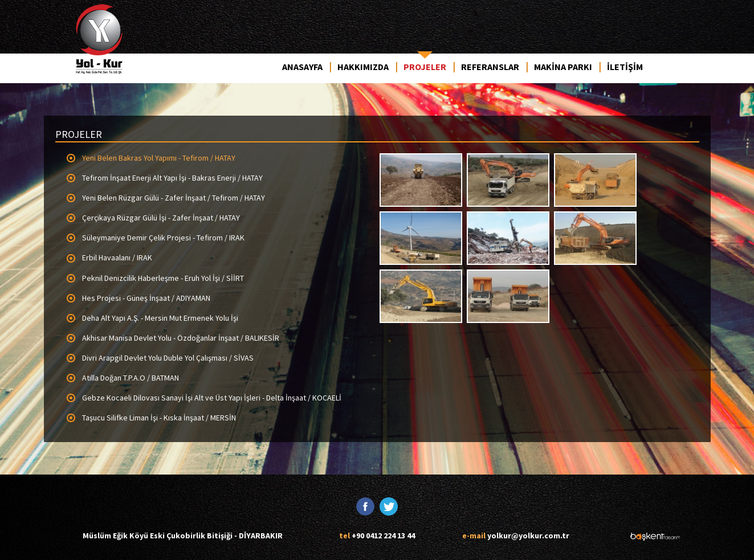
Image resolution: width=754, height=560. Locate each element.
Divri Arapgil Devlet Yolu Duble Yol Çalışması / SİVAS (168, 358)
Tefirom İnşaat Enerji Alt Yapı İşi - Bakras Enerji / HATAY (172, 178)
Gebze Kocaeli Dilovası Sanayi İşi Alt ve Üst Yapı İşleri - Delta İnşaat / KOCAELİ (212, 398)
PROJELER (425, 67)
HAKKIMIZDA (363, 67)
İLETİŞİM (625, 67)
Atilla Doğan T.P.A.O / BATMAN (131, 378)
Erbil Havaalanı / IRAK (117, 257)
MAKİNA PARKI (563, 67)
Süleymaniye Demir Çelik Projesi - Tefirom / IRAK (163, 238)
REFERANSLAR (490, 67)
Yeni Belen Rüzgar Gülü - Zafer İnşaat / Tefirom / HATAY (174, 198)
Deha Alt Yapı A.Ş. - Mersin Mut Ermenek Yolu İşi (160, 318)
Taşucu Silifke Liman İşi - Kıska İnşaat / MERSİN (159, 418)
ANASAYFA (302, 67)
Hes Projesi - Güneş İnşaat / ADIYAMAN (146, 298)
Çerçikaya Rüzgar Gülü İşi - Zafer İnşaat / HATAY (161, 218)
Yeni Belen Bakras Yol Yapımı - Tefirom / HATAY (159, 158)
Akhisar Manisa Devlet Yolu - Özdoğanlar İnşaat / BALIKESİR (181, 338)
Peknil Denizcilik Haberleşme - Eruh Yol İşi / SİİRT (163, 278)
